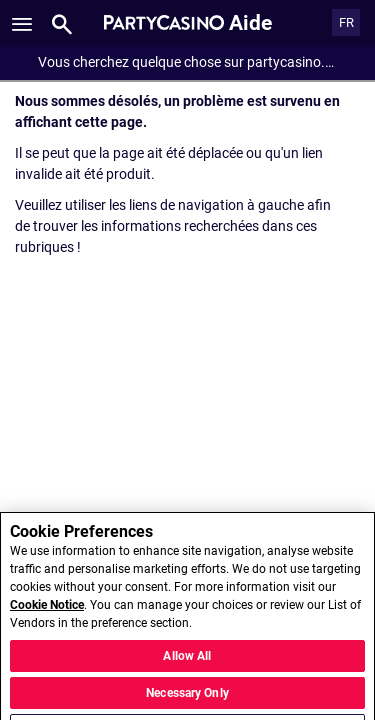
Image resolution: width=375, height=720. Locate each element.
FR (346, 22)
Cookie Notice (47, 620)
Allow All (187, 670)
